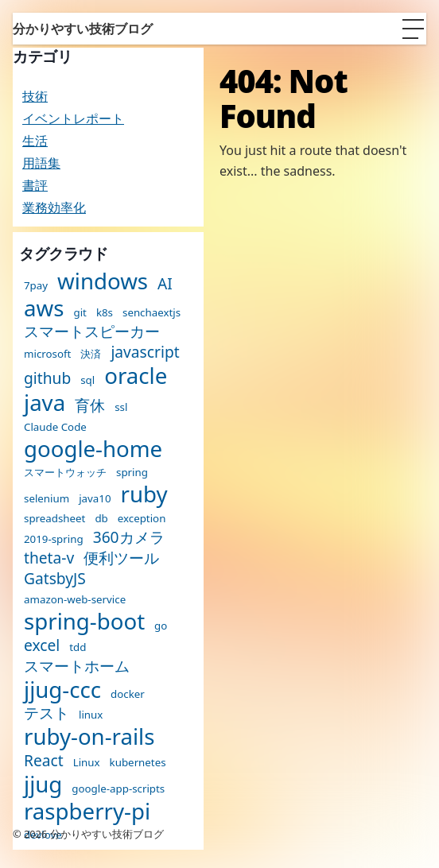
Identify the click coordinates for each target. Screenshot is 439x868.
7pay (36, 286)
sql (87, 380)
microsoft (47, 354)
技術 (35, 96)
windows (103, 281)
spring (132, 473)
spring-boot (84, 622)
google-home (93, 449)
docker (128, 694)
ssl (121, 407)
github (47, 378)
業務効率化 (54, 207)
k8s (105, 313)
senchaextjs (152, 313)
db (101, 519)
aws (44, 308)
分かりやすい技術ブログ (83, 29)
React (44, 760)
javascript (145, 352)
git (80, 313)
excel (42, 645)
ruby (144, 494)
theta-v (49, 558)
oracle (136, 376)
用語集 (41, 163)
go (161, 626)
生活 (35, 141)
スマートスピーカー (92, 331)
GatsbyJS (55, 578)
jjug (43, 785)
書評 (35, 185)
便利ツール (121, 558)
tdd (78, 647)
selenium (47, 499)
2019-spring (54, 539)
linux (91, 715)
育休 (90, 405)
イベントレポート (73, 118)
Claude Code (55, 427)
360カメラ (129, 537)
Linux (87, 763)
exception (142, 519)
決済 (91, 354)
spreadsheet (54, 519)
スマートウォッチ (65, 473)
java (45, 403)
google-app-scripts (118, 789)
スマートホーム (77, 666)
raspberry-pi (87, 812)
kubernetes (138, 763)
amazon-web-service (75, 600)
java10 (95, 499)
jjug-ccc (62, 690)
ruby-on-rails (89, 737)
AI (165, 283)
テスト (47, 713)
